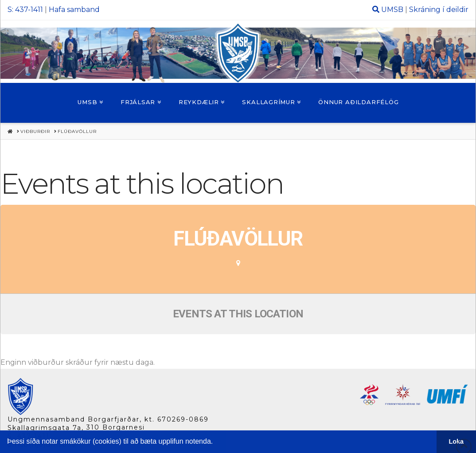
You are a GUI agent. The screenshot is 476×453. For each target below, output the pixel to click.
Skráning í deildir (439, 10)
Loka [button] (456, 441)
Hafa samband (74, 10)
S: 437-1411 (25, 10)
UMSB (392, 10)
